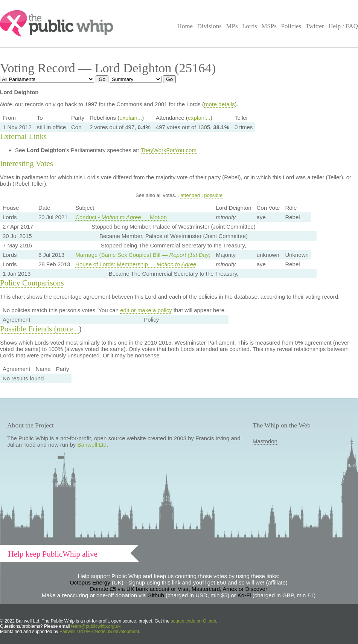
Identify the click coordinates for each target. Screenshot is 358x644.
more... (68, 329)
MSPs (269, 26)
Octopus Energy (90, 582)
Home (185, 26)
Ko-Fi (244, 595)
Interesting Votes (27, 163)
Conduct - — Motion (121, 217)
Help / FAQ (343, 26)
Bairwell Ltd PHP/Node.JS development (99, 632)
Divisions (209, 26)
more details (219, 104)
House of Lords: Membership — (136, 264)
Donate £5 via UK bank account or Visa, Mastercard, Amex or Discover (179, 589)
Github (156, 595)
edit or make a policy (146, 310)
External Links (23, 136)
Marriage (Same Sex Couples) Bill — (143, 255)
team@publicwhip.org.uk (96, 626)
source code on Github (194, 621)
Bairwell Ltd (92, 445)
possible (213, 195)
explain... (131, 118)
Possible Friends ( (28, 329)
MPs (232, 26)
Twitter (315, 26)
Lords (250, 26)
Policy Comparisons (32, 283)
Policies (291, 26)
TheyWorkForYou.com (169, 150)
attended (190, 195)
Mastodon (265, 441)
